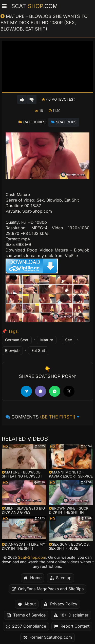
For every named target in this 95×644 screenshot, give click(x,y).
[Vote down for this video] (32, 100)
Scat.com (35, 6)
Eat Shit (38, 351)
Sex (69, 340)
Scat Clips (66, 122)
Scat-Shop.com (32, 557)
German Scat (17, 340)
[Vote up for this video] (22, 100)
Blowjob (12, 351)
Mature (47, 340)
